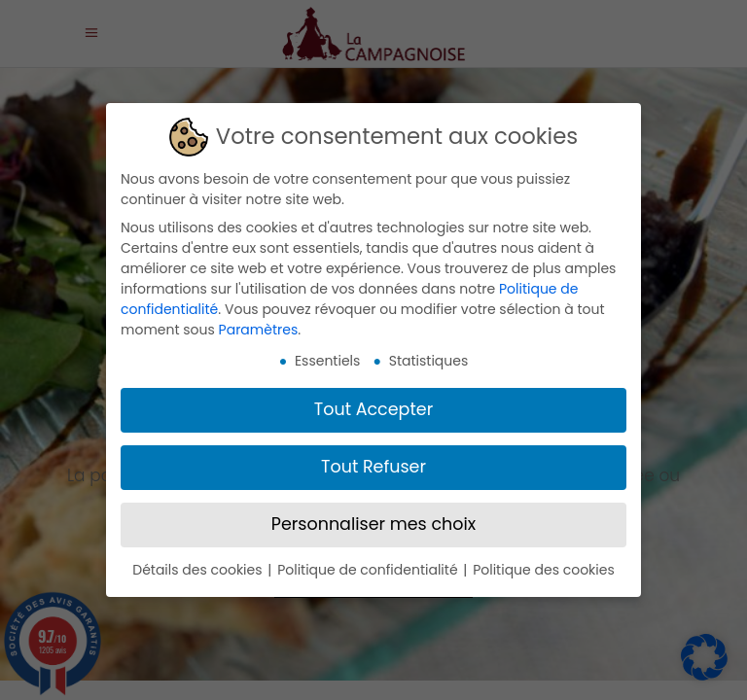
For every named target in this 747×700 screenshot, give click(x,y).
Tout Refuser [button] (373, 463)
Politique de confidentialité (369, 566)
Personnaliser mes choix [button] (373, 520)
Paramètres (259, 326)
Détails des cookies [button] (199, 566)
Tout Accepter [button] (373, 405)
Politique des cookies (544, 566)
